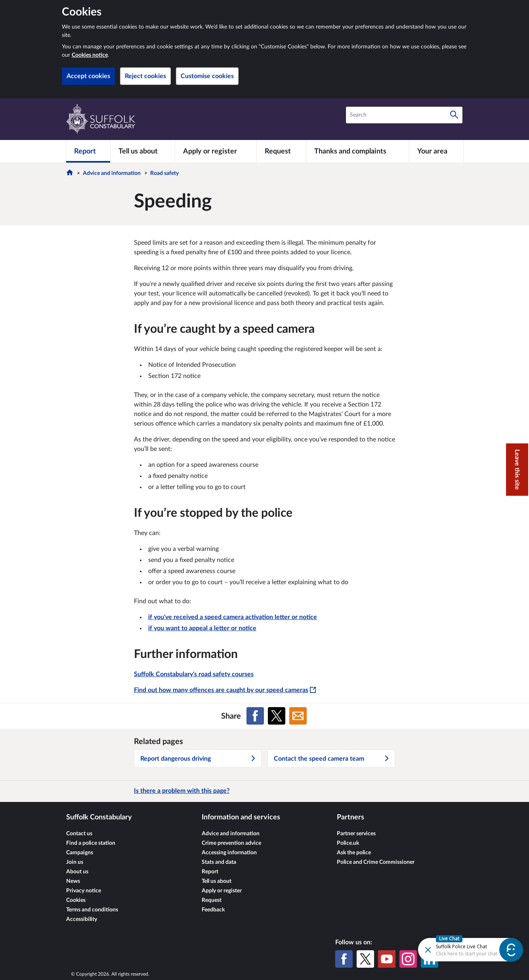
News (73, 881)
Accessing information (229, 853)
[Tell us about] (143, 151)
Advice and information (112, 173)
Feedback (213, 910)
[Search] (454, 115)
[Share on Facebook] (255, 716)
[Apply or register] (216, 151)
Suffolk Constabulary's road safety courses (194, 674)
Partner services (356, 834)
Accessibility (82, 919)
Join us (75, 862)
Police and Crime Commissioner (376, 862)
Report (210, 872)
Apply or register (222, 891)
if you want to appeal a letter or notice (202, 628)
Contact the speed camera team (332, 759)
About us (77, 872)
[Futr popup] (461, 949)
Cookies (76, 900)
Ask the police (354, 853)
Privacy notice (84, 891)
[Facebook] (344, 959)
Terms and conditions (92, 910)
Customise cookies (207, 76)
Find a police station (91, 843)
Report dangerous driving (198, 759)
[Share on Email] (298, 716)
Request (212, 900)
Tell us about (217, 881)
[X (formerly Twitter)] (365, 959)
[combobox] (404, 115)
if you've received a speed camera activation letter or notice (233, 617)
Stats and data (219, 862)
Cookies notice (90, 55)
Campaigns (80, 853)
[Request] (281, 151)
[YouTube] (387, 959)
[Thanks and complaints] (358, 151)
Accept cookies (88, 76)
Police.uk (348, 843)
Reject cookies (145, 76)
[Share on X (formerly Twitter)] (277, 716)
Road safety (164, 173)
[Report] (88, 151)
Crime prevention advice (231, 843)
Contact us (79, 834)
